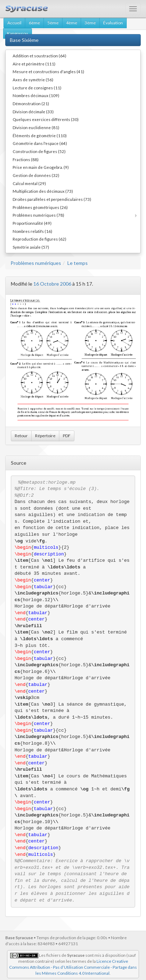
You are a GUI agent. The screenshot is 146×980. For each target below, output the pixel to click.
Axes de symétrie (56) (33, 79)
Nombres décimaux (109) (36, 95)
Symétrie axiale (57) (31, 247)
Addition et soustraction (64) (39, 56)
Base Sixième (24, 40)
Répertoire (45, 436)
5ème (53, 23)
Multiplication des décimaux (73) (43, 191)
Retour (21, 436)
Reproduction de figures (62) (39, 239)
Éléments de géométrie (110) (40, 135)
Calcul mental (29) (29, 183)
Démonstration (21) (31, 103)
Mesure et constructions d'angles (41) (48, 71)
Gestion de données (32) (36, 175)
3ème (90, 23)
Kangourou (18, 33)
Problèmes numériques (36, 263)
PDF (67, 436)
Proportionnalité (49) (32, 223)
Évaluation (113, 23)
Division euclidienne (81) (36, 127)
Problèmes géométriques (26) (40, 207)
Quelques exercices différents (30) (46, 119)
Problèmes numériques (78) (38, 215)
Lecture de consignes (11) (37, 88)
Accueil (14, 23)
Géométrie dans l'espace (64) (40, 143)
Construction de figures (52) (39, 151)
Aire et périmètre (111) (34, 64)
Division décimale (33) (33, 112)
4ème (72, 23)
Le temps (78, 263)
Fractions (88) (26, 159)
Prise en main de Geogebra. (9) (41, 167)
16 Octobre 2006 (52, 284)
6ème (34, 23)
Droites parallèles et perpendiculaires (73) (52, 199)
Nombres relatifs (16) (32, 231)
